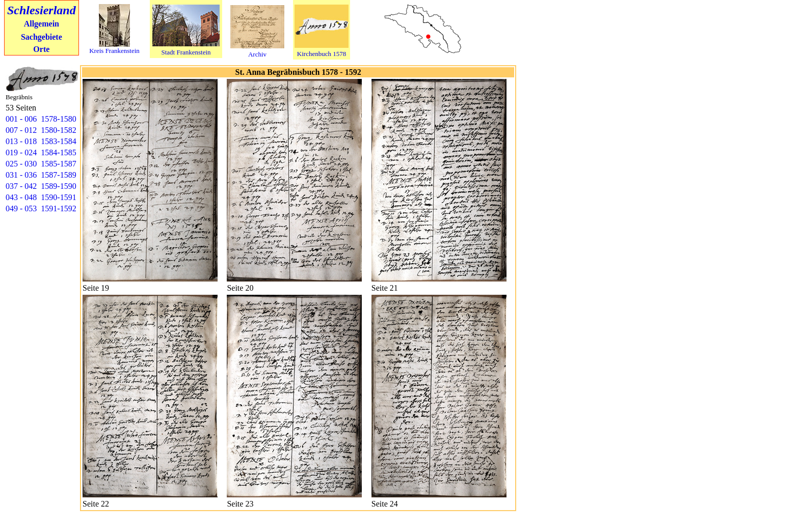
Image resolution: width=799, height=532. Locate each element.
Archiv (257, 54)
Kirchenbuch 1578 (322, 54)
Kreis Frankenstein (114, 51)
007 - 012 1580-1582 (41, 130)
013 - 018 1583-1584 (41, 141)
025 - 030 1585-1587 (41, 164)
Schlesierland (42, 10)
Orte (41, 49)
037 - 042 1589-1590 (41, 186)
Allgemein (42, 24)
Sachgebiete (42, 37)
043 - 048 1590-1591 (41, 197)
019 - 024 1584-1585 (41, 152)
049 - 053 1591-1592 (41, 208)
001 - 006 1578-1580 (41, 119)
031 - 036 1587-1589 (41, 175)
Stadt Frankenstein (186, 52)
